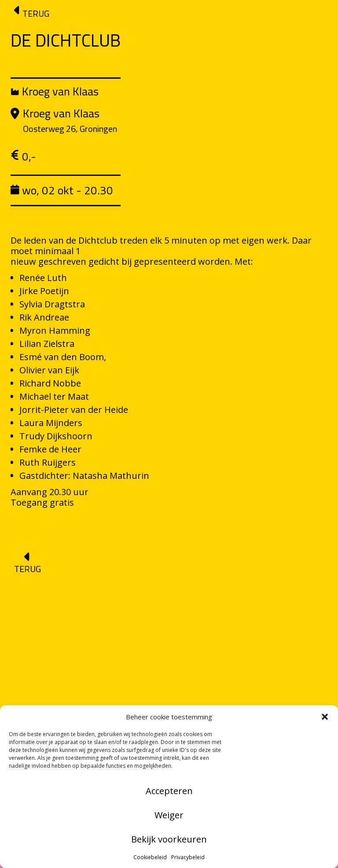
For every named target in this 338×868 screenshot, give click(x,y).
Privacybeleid (188, 857)
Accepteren (169, 791)
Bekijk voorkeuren (169, 839)
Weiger (169, 815)
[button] (325, 717)
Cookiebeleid (150, 857)
